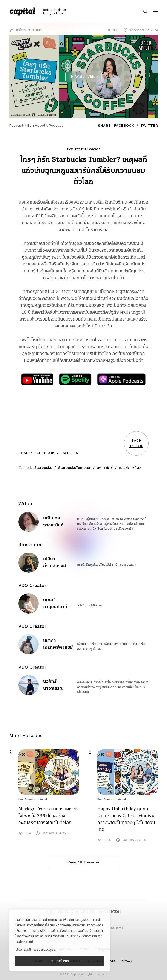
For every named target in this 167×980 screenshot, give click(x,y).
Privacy (127, 960)
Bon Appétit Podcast (33, 799)
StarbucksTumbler (74, 468)
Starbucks (43, 468)
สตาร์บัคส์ (105, 468)
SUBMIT (118, 928)
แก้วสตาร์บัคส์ (130, 468)
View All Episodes (83, 862)
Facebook (124, 125)
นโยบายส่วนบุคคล (45, 949)
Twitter (149, 125)
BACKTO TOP (136, 443)
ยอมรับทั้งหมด (60, 961)
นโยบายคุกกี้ (23, 949)
